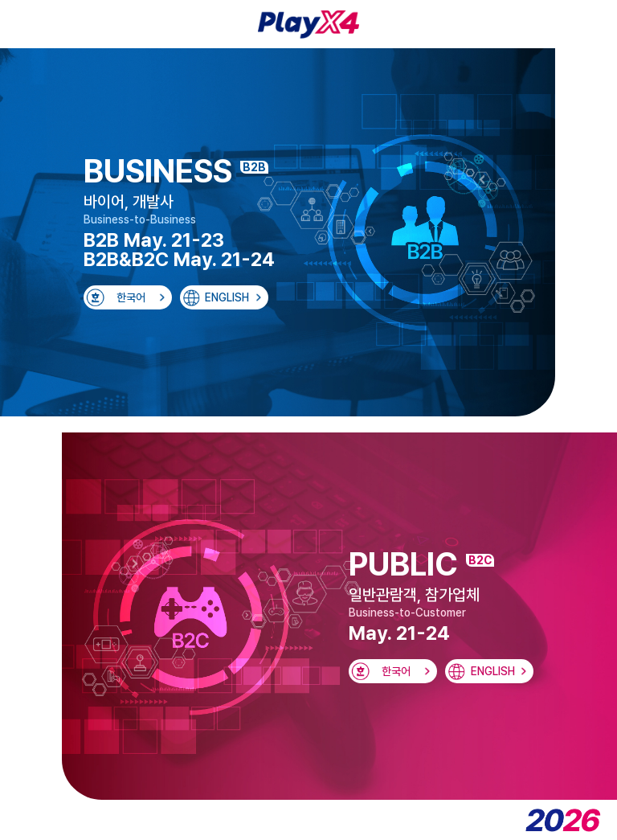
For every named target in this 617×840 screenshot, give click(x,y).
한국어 (131, 297)
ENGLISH (227, 297)
